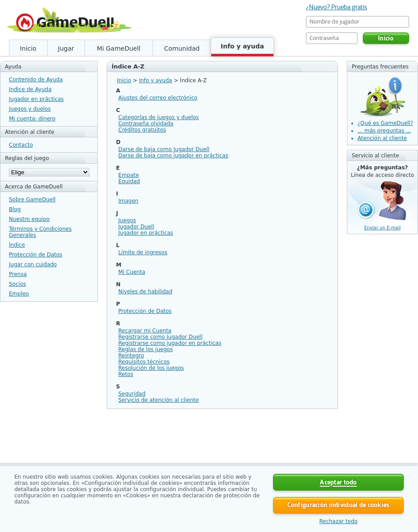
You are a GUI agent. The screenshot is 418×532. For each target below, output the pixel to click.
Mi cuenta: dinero (32, 119)
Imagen (128, 201)
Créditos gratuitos (142, 130)
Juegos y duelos (30, 109)
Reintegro (131, 356)
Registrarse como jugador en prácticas (170, 343)
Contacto (21, 145)
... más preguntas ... (384, 131)
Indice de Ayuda (30, 89)
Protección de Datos (36, 255)
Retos (126, 374)
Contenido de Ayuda (36, 80)
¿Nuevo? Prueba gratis (336, 7)
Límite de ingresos (143, 252)
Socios (17, 284)
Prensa (18, 274)
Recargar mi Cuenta (145, 331)
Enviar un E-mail (382, 228)
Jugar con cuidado (33, 264)
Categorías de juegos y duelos (159, 117)
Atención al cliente (382, 138)
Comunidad (182, 48)
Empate (129, 175)
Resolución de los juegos (151, 368)
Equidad (129, 181)
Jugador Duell (136, 227)
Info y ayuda (242, 46)
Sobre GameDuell (32, 200)
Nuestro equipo (29, 219)
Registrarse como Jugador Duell (160, 337)
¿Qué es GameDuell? (385, 123)
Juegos (127, 220)
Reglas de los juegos (146, 349)
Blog (15, 209)
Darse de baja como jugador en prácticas (173, 156)
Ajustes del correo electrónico (158, 98)
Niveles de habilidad (145, 292)
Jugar (66, 48)
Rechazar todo (338, 521)
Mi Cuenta (132, 272)
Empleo (19, 294)
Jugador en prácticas (36, 99)
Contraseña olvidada (146, 124)
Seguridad (132, 394)
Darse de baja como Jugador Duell (164, 149)
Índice (17, 245)
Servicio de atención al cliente (159, 400)
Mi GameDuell (119, 48)
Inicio (28, 48)
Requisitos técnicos (144, 362)
